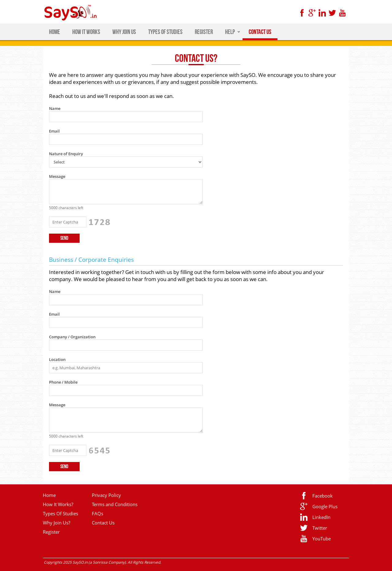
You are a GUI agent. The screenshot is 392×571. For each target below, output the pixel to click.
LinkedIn (321, 517)
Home (49, 495)
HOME (55, 32)
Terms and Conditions (115, 504)
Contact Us (103, 523)
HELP (230, 32)
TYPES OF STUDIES (165, 32)
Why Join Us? (57, 523)
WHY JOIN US (124, 32)
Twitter (320, 528)
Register (51, 532)
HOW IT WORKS (86, 32)
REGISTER (204, 32)
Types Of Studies (60, 513)
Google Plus (325, 506)
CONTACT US (260, 32)
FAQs (98, 513)
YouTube (322, 539)
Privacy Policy (106, 495)
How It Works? (58, 504)
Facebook (322, 496)
